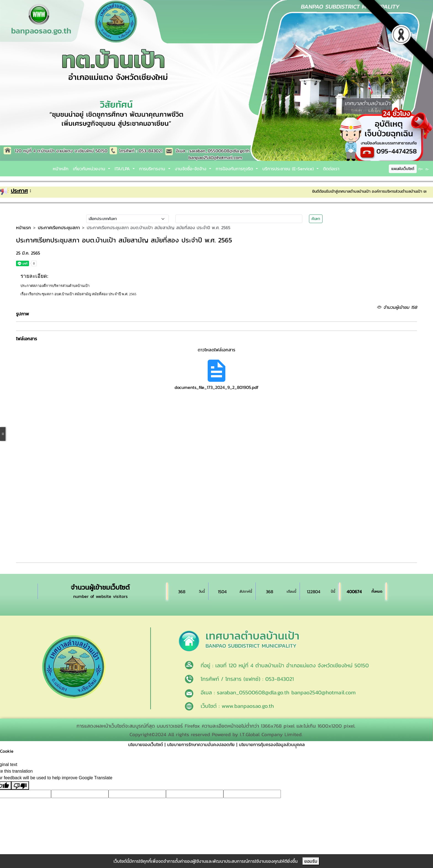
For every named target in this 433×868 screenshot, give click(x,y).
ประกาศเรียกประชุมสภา (59, 228)
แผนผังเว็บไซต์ (403, 169)
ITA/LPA (123, 169)
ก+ (421, 169)
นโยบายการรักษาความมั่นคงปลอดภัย (201, 744)
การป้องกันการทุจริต (235, 169)
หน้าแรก (23, 228)
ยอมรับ (311, 861)
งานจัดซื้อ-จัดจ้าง (191, 169)
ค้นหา (316, 219)
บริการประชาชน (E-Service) (289, 169)
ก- (427, 169)
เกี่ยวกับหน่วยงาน (90, 169)
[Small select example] (127, 219)
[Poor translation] (20, 785)
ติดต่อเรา (331, 169)
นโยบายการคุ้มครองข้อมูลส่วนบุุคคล (272, 744)
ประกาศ (19, 191)
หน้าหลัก (61, 169)
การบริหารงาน (153, 169)
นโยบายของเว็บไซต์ (146, 744)
